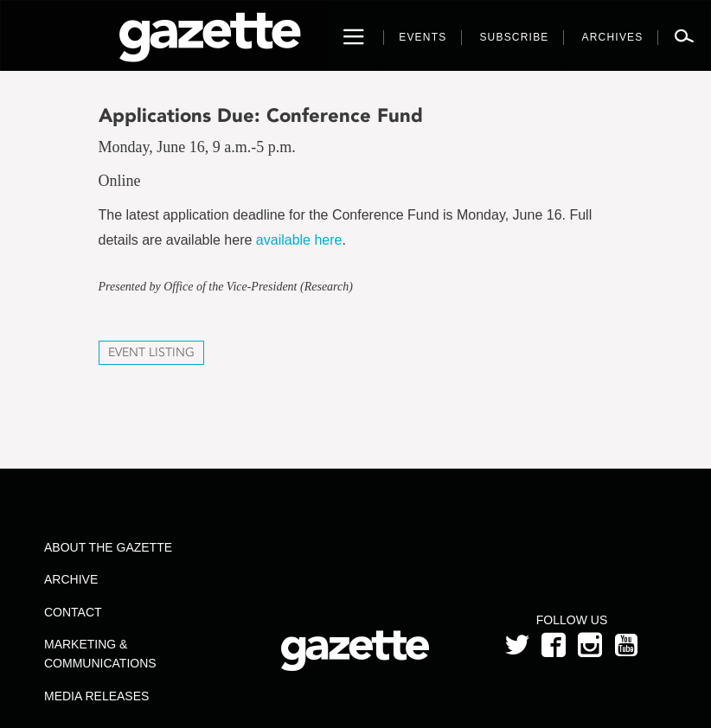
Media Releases (96, 696)
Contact (73, 612)
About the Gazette (108, 547)
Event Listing (151, 352)
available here (299, 240)
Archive (71, 579)
